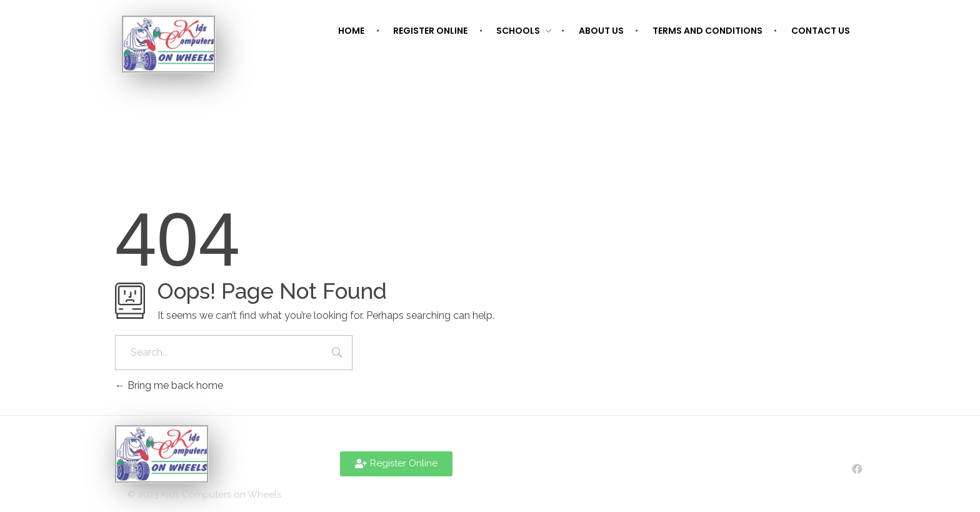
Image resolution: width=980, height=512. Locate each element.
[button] (396, 464)
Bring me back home (169, 385)
